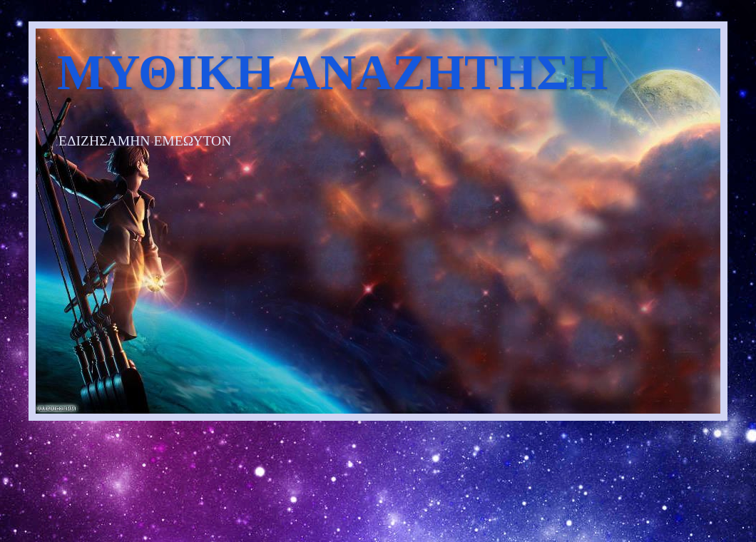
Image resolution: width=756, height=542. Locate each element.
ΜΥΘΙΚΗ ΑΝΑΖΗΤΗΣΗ (332, 72)
